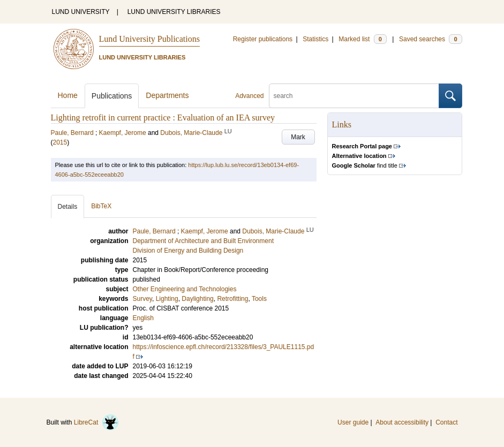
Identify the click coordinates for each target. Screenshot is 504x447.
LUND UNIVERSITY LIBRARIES (174, 12)
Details (68, 207)
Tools (259, 299)
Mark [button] (298, 137)
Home (68, 95)
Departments (167, 95)
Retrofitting (232, 299)
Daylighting (197, 299)
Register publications (263, 39)
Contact (446, 422)
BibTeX (101, 206)
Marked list (362, 39)
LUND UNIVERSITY (81, 12)
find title (365, 165)
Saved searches (431, 39)
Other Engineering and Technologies (185, 289)
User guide (353, 422)
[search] (354, 96)
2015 (60, 142)
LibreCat (96, 422)
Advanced (249, 96)
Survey (142, 299)
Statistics (315, 39)
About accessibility (402, 422)
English (143, 318)
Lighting (167, 299)
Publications (112, 96)
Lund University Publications (149, 39)
